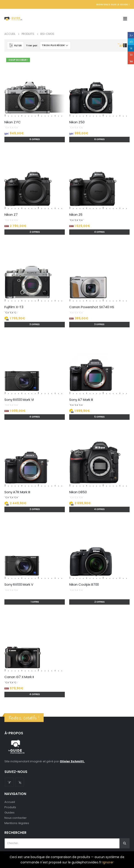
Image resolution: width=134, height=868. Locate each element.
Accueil (10, 802)
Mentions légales (17, 823)
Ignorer (108, 862)
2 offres (35, 232)
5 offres (100, 417)
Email (131, 61)
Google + (131, 55)
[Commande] (55, 45)
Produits (10, 807)
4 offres (99, 232)
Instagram (20, 782)
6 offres (35, 139)
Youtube (9, 782)
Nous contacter (16, 818)
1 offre (35, 602)
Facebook (131, 35)
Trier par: (32, 45)
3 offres (35, 324)
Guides (9, 813)
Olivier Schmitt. (72, 761)
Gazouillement (131, 42)
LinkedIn (131, 48)
